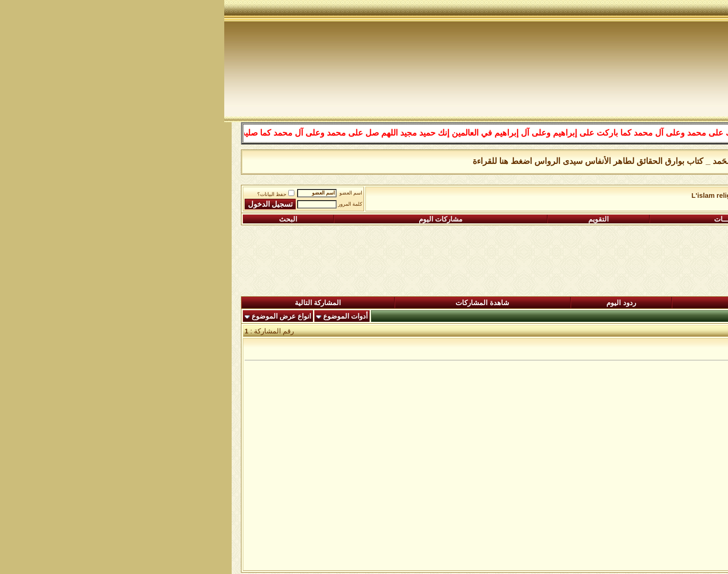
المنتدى (671, 303)
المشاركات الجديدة (539, 303)
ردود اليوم (397, 303)
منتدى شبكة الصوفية (669, 196)
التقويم (374, 219)
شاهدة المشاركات (258, 303)
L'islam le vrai (609, 196)
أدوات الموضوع (121, 316)
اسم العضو (127, 193)
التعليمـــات (506, 219)
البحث (64, 219)
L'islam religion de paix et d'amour (523, 196)
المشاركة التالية (94, 303)
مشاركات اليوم (216, 219)
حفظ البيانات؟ (52, 194)
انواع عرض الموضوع (57, 316)
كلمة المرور (126, 204)
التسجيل (648, 219)
